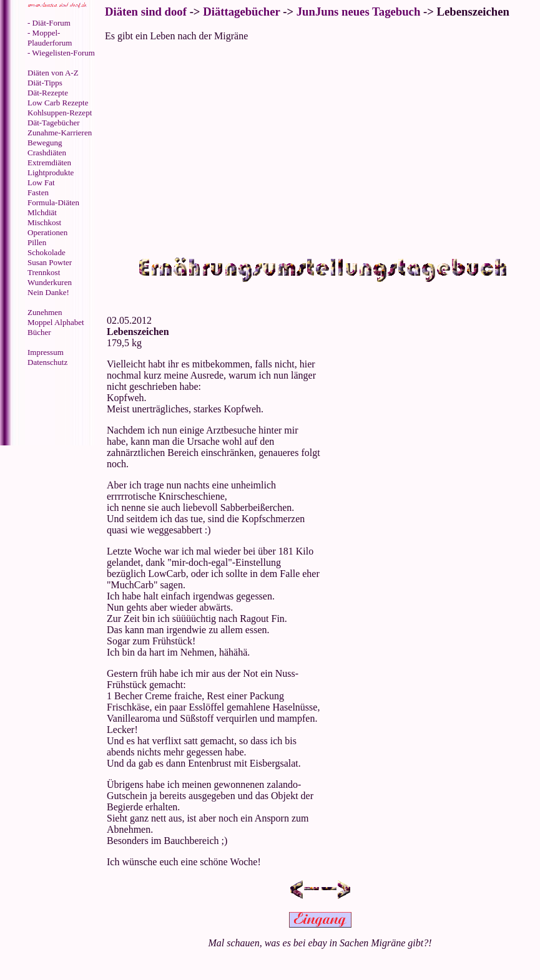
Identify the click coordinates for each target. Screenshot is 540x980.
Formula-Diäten (53, 202)
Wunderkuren (50, 282)
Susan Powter (50, 262)
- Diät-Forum (49, 23)
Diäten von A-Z (53, 73)
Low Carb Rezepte (58, 103)
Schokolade (47, 252)
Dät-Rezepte (48, 93)
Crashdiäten (47, 153)
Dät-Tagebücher (54, 123)
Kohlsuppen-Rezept (60, 113)
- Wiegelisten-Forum (61, 53)
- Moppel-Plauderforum (50, 38)
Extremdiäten (49, 163)
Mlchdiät (42, 212)
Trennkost (44, 272)
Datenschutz (47, 362)
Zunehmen (45, 312)
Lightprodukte (51, 172)
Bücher (39, 332)
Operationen (47, 232)
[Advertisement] (53, 407)
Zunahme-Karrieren (60, 133)
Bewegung (45, 143)
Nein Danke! (48, 292)
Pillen (37, 242)
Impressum (46, 352)
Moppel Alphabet (56, 322)
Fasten (38, 192)
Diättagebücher (241, 12)
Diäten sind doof (146, 12)
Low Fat (41, 182)
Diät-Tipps (45, 83)
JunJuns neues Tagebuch (359, 12)
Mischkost (44, 222)
